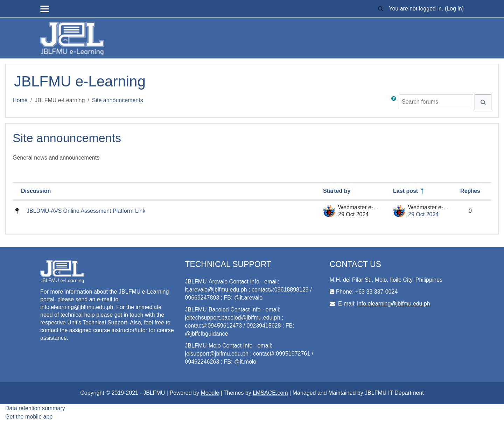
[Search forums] (436, 102)
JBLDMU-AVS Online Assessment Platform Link (86, 211)
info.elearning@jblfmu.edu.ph (393, 304)
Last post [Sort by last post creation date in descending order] (405, 191)
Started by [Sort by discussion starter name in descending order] (337, 191)
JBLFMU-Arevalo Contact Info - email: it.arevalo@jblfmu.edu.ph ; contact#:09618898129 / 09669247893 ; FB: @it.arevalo (248, 290)
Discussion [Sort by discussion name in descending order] (36, 191)
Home (20, 100)
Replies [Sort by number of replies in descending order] (470, 191)
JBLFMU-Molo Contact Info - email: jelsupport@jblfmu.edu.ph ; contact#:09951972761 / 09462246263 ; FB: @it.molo (249, 354)
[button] (380, 9)
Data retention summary (35, 408)
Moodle (210, 393)
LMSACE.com (270, 393)
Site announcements (118, 100)
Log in (454, 9)
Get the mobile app (29, 417)
